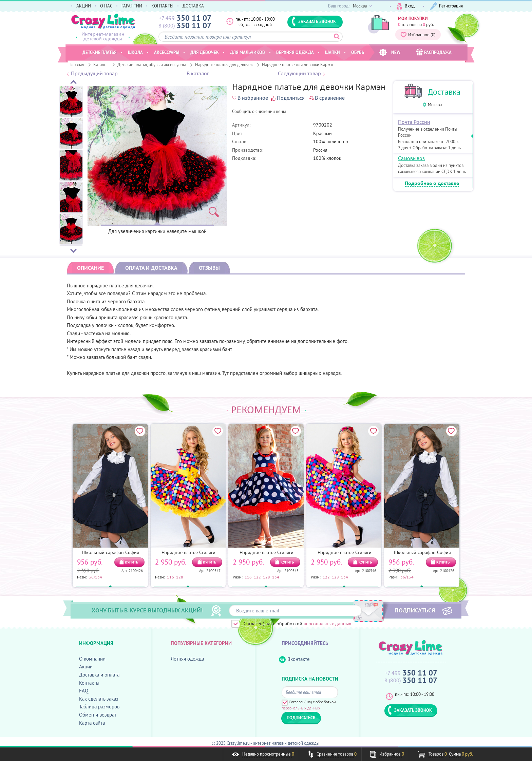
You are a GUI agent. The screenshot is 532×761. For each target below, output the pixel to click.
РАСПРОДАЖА (434, 52)
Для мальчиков (248, 52)
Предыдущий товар (94, 74)
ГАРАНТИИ (132, 6)
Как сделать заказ (99, 699)
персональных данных (327, 624)
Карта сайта (92, 723)
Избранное (418, 35)
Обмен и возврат (98, 715)
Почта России (414, 122)
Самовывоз (411, 158)
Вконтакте (294, 659)
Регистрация (446, 6)
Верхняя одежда (295, 52)
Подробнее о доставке (432, 184)
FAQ (84, 691)
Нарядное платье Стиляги (188, 552)
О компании (92, 659)
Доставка (444, 92)
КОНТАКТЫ (162, 6)
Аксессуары (167, 52)
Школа (135, 52)
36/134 (96, 577)
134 (276, 577)
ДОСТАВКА (193, 6)
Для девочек (205, 52)
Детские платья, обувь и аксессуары (152, 64)
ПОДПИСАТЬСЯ (415, 610)
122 (257, 577)
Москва (435, 105)
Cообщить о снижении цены (259, 112)
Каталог (101, 64)
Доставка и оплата (99, 675)
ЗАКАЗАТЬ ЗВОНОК (314, 21)
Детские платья (100, 52)
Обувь (358, 52)
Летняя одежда (187, 659)
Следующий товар (299, 74)
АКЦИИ (84, 6)
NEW (390, 52)
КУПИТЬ (131, 562)
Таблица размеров (99, 707)
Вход (406, 6)
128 (180, 577)
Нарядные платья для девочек (224, 64)
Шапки (332, 52)
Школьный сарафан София (111, 552)
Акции (86, 667)
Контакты (89, 683)
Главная (77, 64)
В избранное (250, 98)
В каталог (198, 74)
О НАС (106, 6)
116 (170, 577)
